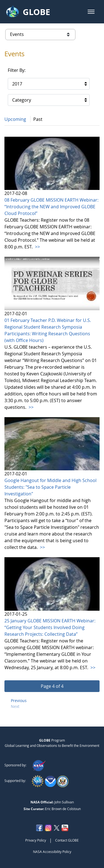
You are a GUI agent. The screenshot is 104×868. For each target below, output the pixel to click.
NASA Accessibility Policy (52, 852)
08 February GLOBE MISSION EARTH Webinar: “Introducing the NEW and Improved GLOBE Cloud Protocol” (51, 207)
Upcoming (15, 119)
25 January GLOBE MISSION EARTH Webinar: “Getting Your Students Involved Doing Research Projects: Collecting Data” (50, 627)
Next (15, 706)
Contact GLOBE (67, 840)
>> (37, 247)
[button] (91, 12)
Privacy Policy (36, 840)
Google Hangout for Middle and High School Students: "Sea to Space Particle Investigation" (50, 487)
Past (38, 119)
